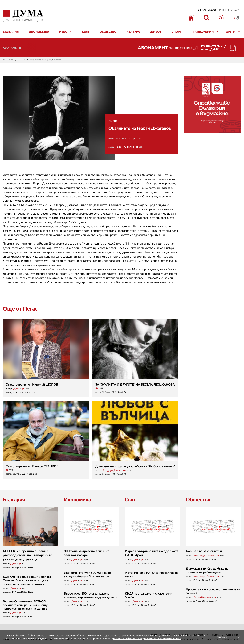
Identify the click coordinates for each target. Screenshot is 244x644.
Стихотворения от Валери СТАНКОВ (32, 466)
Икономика (77, 500)
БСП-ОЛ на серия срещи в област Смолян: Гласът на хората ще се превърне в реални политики (27, 580)
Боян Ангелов (126, 147)
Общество (198, 500)
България (14, 500)
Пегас (22, 60)
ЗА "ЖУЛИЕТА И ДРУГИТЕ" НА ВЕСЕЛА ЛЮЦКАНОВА (135, 385)
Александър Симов (204, 555)
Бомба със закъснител (204, 551)
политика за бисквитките (128, 639)
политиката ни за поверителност (163, 639)
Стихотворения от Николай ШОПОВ (32, 385)
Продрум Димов (112, 470)
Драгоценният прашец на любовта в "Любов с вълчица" (135, 466)
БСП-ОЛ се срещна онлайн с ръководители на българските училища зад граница (28, 555)
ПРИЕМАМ (222, 637)
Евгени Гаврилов (202, 597)
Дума (16, 389)
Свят (130, 500)
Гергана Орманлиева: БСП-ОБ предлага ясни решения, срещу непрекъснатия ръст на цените (25, 605)
